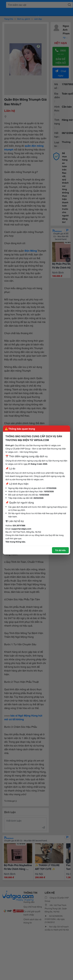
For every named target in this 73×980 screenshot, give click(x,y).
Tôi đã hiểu (60, 550)
